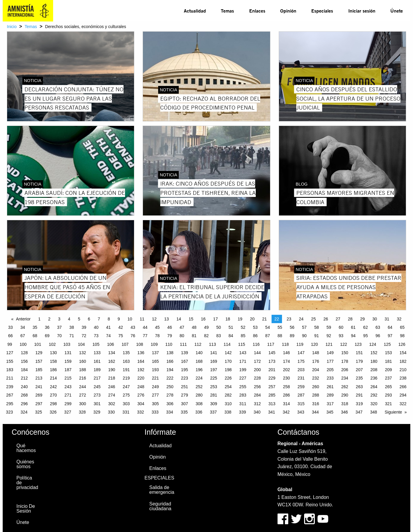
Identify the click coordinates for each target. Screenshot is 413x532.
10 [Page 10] (130, 319)
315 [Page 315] (301, 404)
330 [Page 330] (111, 412)
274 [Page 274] (112, 395)
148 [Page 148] (316, 353)
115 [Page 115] (242, 344)
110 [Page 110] (169, 344)
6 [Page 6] (89, 319)
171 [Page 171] (243, 361)
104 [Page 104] (81, 344)
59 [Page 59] (329, 327)
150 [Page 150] (345, 353)
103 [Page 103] (67, 344)
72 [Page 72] (84, 336)
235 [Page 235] (359, 378)
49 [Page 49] (207, 327)
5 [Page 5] (79, 319)
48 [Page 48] (194, 327)
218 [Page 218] (112, 378)
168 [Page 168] (199, 361)
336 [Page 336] (199, 412)
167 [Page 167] (185, 361)
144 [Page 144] (257, 353)
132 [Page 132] (83, 353)
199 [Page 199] (243, 370)
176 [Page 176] (316, 361)
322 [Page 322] (403, 404)
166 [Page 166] (170, 361)
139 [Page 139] (185, 353)
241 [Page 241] (39, 387)
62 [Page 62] (366, 327)
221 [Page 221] (155, 378)
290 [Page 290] (345, 395)
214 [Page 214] (53, 378)
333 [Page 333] (155, 412)
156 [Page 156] (24, 361)
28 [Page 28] (350, 319)
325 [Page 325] (38, 412)
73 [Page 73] (96, 336)
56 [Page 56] (292, 327)
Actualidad (195, 11)
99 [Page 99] (10, 344)
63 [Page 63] (378, 327)
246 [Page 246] (112, 387)
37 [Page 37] (59, 327)
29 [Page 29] (363, 319)
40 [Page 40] (96, 327)
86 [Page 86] (255, 336)
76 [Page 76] (133, 336)
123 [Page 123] (358, 344)
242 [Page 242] (53, 387)
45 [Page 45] (158, 327)
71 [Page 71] (72, 336)
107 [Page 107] (125, 344)
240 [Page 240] (24, 387)
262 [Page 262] (345, 387)
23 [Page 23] (289, 319)
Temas (227, 11)
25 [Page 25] (314, 319)
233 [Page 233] (330, 378)
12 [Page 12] (154, 319)
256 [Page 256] (257, 387)
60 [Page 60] (341, 327)
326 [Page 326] (53, 412)
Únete (397, 11)
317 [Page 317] (330, 404)
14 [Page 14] (179, 319)
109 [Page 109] (154, 344)
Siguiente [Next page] (393, 412)
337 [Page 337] (213, 412)
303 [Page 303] (126, 404)
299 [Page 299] (68, 404)
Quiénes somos (25, 464)
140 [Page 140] (199, 353)
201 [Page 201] (272, 370)
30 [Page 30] (375, 319)
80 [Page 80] (182, 336)
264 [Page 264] (374, 387)
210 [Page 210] (403, 370)
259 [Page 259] (301, 387)
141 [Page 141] (214, 353)
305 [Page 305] (155, 404)
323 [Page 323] (9, 412)
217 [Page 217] (97, 378)
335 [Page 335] (184, 412)
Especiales (322, 11)
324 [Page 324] (24, 412)
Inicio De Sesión (26, 509)
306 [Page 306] (170, 404)
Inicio (12, 27)
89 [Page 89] (292, 336)
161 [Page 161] (97, 361)
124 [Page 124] (373, 344)
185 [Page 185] (39, 370)
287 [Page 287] (301, 395)
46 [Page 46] (170, 327)
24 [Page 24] (301, 319)
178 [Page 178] (345, 361)
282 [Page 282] (228, 395)
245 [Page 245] (97, 387)
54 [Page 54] (268, 327)
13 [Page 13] (167, 319)
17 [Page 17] (215, 319)
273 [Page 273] (97, 395)
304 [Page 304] (141, 404)
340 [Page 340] (257, 412)
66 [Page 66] (10, 336)
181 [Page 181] (388, 361)
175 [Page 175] (301, 361)
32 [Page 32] (399, 319)
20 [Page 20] (252, 319)
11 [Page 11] (142, 319)
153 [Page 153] (388, 353)
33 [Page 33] (10, 327)
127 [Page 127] (10, 353)
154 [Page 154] (403, 353)
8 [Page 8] (109, 319)
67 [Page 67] (23, 336)
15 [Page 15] (191, 319)
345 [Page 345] (330, 412)
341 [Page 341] (271, 412)
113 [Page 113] (212, 344)
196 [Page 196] (199, 370)
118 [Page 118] (285, 344)
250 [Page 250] (170, 387)
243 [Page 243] (68, 387)
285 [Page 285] (272, 395)
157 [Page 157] (39, 361)
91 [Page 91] (317, 336)
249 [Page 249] (155, 387)
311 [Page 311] (243, 404)
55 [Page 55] (280, 327)
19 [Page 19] (240, 319)
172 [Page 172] (257, 361)
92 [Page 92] (329, 336)
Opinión (288, 11)
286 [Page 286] (286, 395)
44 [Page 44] (145, 327)
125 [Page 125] (387, 344)
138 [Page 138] (170, 353)
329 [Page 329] (97, 412)
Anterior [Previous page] (23, 319)
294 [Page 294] (403, 395)
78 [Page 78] (158, 336)
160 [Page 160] (83, 361)
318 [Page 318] (345, 404)
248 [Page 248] (141, 387)
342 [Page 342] (286, 412)
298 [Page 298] (53, 404)
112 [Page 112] (198, 344)
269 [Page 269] (39, 395)
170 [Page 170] (228, 361)
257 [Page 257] (272, 387)
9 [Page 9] (119, 319)
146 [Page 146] (286, 353)
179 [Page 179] (359, 361)
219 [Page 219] (126, 378)
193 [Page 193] (155, 370)
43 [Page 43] (133, 327)
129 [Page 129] (39, 353)
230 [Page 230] (286, 378)
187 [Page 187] (68, 370)
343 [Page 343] (301, 412)
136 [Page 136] (141, 353)
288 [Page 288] (316, 395)
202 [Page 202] (286, 370)
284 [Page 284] (257, 395)
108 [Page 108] (140, 344)
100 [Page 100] (23, 344)
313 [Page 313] (272, 404)
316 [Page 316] (316, 404)
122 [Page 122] (344, 344)
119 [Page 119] (300, 344)
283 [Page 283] (243, 395)
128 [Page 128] (24, 353)
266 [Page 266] (403, 387)
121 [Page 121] (329, 344)
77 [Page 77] (145, 336)
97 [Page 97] (390, 336)
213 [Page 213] (39, 378)
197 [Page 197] (214, 370)
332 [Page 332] (140, 412)
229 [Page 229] (272, 378)
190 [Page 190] (112, 370)
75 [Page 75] (121, 336)
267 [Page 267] (10, 395)
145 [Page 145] (272, 353)
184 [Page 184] (24, 370)
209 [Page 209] (388, 370)
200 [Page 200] (257, 370)
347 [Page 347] (359, 412)
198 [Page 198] (228, 370)
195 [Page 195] (185, 370)
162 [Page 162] (112, 361)
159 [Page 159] (68, 361)
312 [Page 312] (257, 404)
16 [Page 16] (203, 319)
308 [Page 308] (199, 404)
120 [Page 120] (314, 344)
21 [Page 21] (264, 319)
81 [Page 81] (194, 336)
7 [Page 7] (99, 319)
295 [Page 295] (10, 404)
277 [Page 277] (155, 395)
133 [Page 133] (97, 353)
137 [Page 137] (155, 353)
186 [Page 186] (53, 370)
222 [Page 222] (170, 378)
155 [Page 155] (10, 361)
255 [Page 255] (243, 387)
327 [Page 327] (68, 412)
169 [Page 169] (214, 361)
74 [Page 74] (108, 336)
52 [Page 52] (243, 327)
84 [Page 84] (231, 336)
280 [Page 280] (199, 395)
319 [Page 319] (359, 404)
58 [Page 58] (317, 327)
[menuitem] (195, 11)
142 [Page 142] (228, 353)
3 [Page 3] (59, 319)
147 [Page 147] (301, 353)
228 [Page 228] (257, 378)
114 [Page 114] (227, 344)
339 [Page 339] (242, 412)
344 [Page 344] (315, 412)
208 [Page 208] (374, 370)
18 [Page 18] (228, 319)
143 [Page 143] (243, 353)
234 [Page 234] (345, 378)
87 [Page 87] (268, 336)
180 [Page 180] (374, 361)
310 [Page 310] (228, 404)
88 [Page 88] (280, 336)
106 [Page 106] (111, 344)
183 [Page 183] (10, 370)
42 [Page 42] (121, 327)
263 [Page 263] (359, 387)
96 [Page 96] (378, 336)
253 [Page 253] (214, 387)
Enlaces (257, 11)
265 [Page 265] (388, 387)
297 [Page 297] (39, 404)
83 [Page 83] (219, 336)
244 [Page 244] (83, 387)
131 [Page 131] (68, 353)
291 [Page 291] (359, 395)
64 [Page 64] (390, 327)
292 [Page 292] (374, 395)
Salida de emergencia (162, 490)
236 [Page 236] (374, 378)
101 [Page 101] (38, 344)
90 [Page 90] (304, 336)
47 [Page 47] (182, 327)
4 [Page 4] (69, 319)
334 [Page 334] (170, 412)
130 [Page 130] (53, 353)
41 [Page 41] (108, 327)
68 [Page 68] (35, 336)
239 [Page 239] (10, 387)
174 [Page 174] (286, 361)
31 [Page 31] (387, 319)
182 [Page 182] (403, 361)
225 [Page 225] (214, 378)
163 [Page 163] (126, 361)
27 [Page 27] (338, 319)
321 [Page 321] (388, 404)
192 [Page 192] (141, 370)
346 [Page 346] (345, 412)
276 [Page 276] (141, 395)
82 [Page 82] (207, 336)
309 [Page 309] (214, 404)
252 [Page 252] (199, 387)
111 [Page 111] (183, 344)
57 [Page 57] (304, 327)
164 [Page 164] (141, 361)
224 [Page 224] (199, 378)
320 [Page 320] (374, 404)
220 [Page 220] (141, 378)
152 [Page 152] (374, 353)
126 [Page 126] (402, 344)
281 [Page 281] (214, 395)
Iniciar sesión (362, 11)
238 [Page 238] (403, 378)
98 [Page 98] (402, 336)
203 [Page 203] (301, 370)
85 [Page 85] (243, 336)
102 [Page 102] (52, 344)
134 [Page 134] (112, 353)
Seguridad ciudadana (160, 506)
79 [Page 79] (170, 336)
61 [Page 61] (353, 327)
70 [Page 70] (59, 336)
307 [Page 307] (185, 404)
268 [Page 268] (24, 395)
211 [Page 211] (10, 378)
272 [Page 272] (83, 395)
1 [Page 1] (39, 319)
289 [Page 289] (330, 395)
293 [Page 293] (388, 395)
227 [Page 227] (243, 378)
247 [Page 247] (126, 387)
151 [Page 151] (359, 353)
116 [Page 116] (256, 344)
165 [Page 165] (155, 361)
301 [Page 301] (97, 404)
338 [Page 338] (228, 412)
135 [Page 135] (126, 353)
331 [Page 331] (126, 412)
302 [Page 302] (112, 404)
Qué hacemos (26, 448)
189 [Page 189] (97, 370)
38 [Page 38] (72, 327)
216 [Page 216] (83, 378)
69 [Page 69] (47, 336)
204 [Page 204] (316, 370)
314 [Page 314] (286, 404)
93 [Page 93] (341, 336)
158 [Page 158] (53, 361)
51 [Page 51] (231, 327)
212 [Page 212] (24, 378)
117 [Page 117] (271, 344)
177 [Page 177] (330, 361)
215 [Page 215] (68, 378)
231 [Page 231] (301, 378)
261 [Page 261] (330, 387)
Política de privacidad (27, 483)
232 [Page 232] (316, 378)
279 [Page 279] (185, 395)
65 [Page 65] (402, 327)
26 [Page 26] (326, 319)
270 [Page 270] (53, 395)
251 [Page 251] (185, 387)
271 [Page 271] (68, 395)
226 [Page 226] (228, 378)
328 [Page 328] (82, 412)
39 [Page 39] (84, 327)
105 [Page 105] (96, 344)
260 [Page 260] (316, 387)
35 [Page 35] (35, 327)
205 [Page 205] (330, 370)
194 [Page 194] (170, 370)
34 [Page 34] (23, 327)
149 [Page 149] (330, 353)
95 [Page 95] (366, 336)
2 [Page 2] (49, 319)
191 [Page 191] (126, 370)
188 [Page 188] (83, 370)
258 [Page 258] (286, 387)
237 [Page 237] (388, 378)
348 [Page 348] (373, 412)
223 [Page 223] (185, 378)
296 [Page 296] (24, 404)
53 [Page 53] (255, 327)
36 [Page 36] (47, 327)
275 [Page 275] (126, 395)
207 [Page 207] (359, 370)
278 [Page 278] (170, 395)
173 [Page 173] (272, 361)
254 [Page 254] (228, 387)
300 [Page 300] (83, 404)
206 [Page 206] (345, 370)
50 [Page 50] (219, 327)
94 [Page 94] (353, 336)
